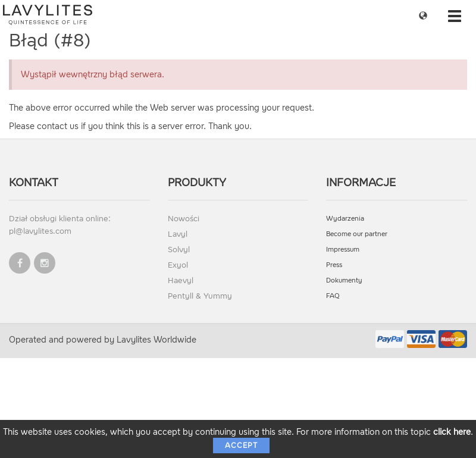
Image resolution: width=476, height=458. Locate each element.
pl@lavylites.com (40, 231)
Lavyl (178, 234)
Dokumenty (344, 280)
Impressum (343, 250)
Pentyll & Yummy (200, 296)
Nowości (184, 219)
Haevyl (181, 280)
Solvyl (179, 250)
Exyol (178, 265)
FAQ (333, 296)
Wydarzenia (345, 219)
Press (334, 265)
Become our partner (357, 234)
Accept (241, 446)
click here (452, 432)
